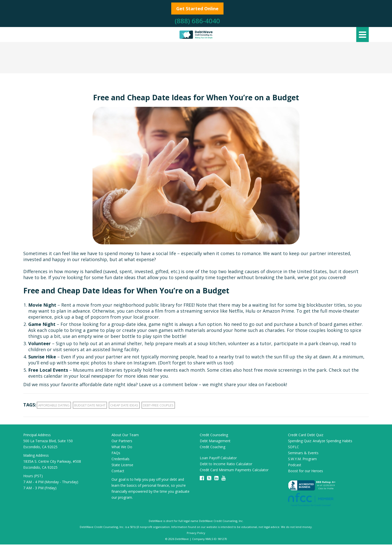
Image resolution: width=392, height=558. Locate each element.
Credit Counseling (214, 435)
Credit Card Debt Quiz (306, 435)
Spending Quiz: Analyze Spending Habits (320, 441)
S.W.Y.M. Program (302, 459)
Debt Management (215, 441)
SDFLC (293, 447)
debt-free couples (158, 405)
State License (122, 465)
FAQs (116, 453)
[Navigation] (362, 35)
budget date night (90, 405)
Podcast (295, 465)
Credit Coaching (212, 447)
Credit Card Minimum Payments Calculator (234, 470)
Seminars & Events (303, 453)
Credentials (120, 459)
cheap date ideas (124, 405)
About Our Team (125, 435)
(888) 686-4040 (197, 21)
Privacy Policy (196, 533)
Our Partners (122, 441)
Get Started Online (197, 9)
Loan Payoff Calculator (218, 458)
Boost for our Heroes (305, 471)
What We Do (122, 447)
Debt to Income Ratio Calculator (226, 464)
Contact (118, 471)
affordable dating (54, 405)
